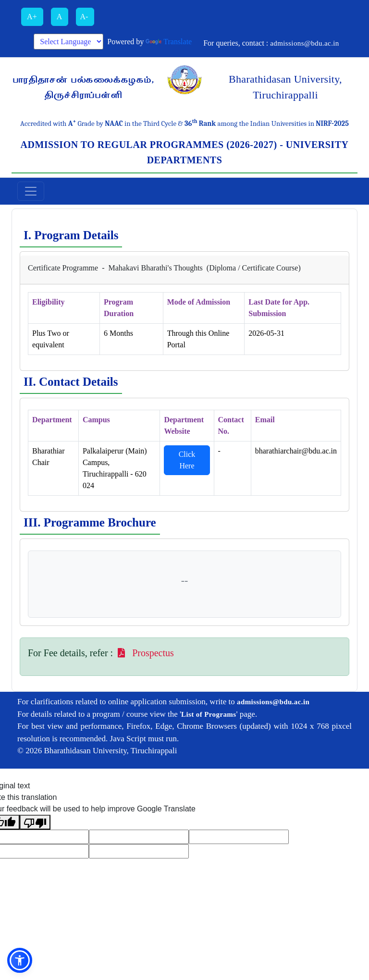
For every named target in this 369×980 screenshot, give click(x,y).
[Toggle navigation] (31, 191)
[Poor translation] (35, 822)
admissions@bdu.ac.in (304, 43)
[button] (20, 960)
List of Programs (209, 714)
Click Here (187, 460)
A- (85, 17)
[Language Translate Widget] (68, 42)
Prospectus (145, 653)
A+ (32, 17)
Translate (169, 42)
